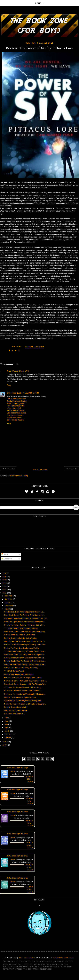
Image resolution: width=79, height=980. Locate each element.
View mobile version (40, 470)
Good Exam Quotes (14, 418)
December (9, 596)
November (9, 599)
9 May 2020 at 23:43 (31, 393)
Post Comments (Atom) (19, 476)
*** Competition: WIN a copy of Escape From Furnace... (25, 651)
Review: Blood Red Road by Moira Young (20, 635)
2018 (5, 573)
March (7, 731)
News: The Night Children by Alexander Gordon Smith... (25, 622)
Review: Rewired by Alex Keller (16, 707)
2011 (5, 593)
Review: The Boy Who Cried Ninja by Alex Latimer (23, 678)
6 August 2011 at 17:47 (20, 371)
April (7, 728)
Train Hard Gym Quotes (16, 406)
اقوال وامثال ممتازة (14, 408)
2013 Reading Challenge (17, 856)
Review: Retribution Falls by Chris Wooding (20, 638)
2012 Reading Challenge (17, 878)
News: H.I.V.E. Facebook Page (16, 710)
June (7, 721)
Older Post (72, 469)
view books (30, 782)
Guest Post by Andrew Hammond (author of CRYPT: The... (26, 618)
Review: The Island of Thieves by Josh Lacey (21, 668)
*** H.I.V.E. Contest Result (14, 671)
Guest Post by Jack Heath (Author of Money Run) (23, 701)
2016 (5, 577)
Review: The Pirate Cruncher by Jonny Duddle (22, 648)
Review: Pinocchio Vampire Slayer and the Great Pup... (25, 658)
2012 (5, 590)
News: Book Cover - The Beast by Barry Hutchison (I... (25, 615)
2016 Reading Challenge (17, 789)
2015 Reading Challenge (17, 812)
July (6, 718)
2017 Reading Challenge (17, 767)
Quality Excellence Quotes (17, 401)
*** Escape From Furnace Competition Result (21, 628)
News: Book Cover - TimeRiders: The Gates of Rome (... (25, 632)
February (8, 734)
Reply (9, 385)
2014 (5, 583)
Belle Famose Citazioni (15, 420)
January (8, 738)
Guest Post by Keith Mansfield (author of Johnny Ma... (24, 612)
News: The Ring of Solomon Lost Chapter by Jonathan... (25, 704)
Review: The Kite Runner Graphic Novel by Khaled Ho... (25, 645)
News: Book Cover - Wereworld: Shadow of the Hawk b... (26, 681)
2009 (5, 745)
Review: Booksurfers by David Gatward (19, 674)
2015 (5, 580)
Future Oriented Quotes (16, 411)
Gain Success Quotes (15, 415)
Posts (5, 554)
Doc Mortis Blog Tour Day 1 (14, 714)
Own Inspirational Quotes (16, 399)
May (6, 724)
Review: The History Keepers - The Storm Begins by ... (25, 625)
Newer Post (8, 469)
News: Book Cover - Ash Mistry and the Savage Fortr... (25, 655)
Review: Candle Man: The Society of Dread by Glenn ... (25, 661)
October (8, 602)
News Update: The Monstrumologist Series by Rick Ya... (25, 641)
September (9, 606)
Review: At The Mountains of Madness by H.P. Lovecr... (25, 694)
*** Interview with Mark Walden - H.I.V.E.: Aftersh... (23, 691)
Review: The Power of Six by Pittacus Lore (20, 697)
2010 (5, 742)
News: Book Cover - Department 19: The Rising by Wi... (25, 684)
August (8, 609)
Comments (7, 559)
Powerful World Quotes (15, 403)
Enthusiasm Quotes (15, 393)
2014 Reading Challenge (17, 834)
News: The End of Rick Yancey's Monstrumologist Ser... (25, 664)
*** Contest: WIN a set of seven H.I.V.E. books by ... (24, 688)
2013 (5, 586)
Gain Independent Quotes (16, 413)
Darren (13, 771)
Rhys (9, 371)
